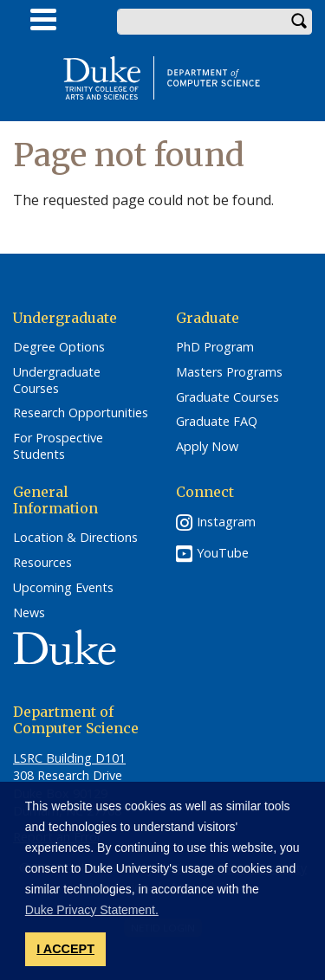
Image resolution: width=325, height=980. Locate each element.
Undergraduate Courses (57, 380)
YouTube (223, 553)
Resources (42, 563)
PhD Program (215, 347)
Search (299, 22)
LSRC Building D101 (69, 758)
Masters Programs (229, 372)
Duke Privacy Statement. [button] (92, 910)
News (29, 613)
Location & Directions (75, 538)
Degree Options (59, 347)
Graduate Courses (227, 397)
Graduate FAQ (217, 422)
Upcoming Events (63, 588)
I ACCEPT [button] (65, 949)
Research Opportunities (81, 413)
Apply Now (207, 447)
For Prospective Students (58, 446)
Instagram (226, 522)
